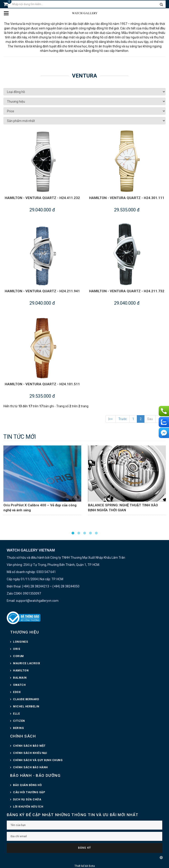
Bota (92, 866)
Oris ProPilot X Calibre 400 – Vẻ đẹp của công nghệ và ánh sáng (40, 508)
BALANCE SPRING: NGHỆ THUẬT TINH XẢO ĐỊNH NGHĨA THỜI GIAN (123, 508)
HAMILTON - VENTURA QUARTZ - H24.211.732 (127, 291)
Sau (150, 419)
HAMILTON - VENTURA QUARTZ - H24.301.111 (127, 198)
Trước (123, 419)
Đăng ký (84, 848)
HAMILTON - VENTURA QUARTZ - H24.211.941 (42, 291)
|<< (111, 419)
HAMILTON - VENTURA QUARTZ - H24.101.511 (42, 384)
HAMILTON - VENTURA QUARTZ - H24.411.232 (42, 198)
